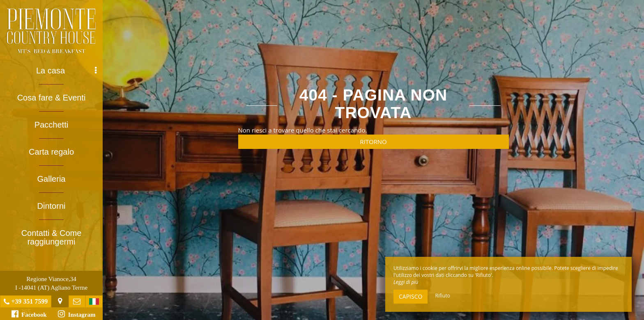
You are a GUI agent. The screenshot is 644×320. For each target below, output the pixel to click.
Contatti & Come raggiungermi (52, 237)
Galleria (52, 179)
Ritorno (373, 142)
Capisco (411, 296)
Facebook (29, 314)
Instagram (77, 314)
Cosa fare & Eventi (52, 98)
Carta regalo (51, 152)
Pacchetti (51, 125)
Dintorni (52, 206)
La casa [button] (66, 71)
